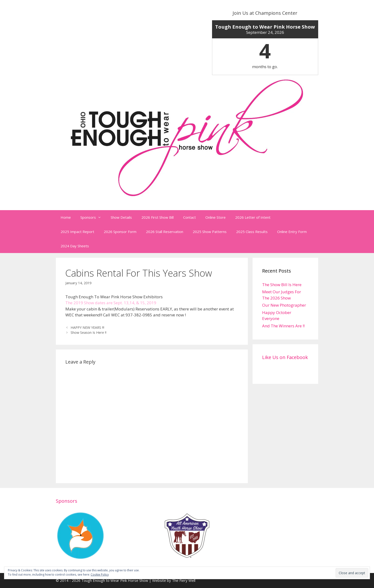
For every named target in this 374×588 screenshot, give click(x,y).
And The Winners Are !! (283, 326)
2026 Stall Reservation (165, 232)
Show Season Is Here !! (88, 332)
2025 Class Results (252, 232)
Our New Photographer (284, 305)
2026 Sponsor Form (120, 232)
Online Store (216, 217)
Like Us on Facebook (285, 357)
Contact (190, 217)
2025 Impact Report (77, 232)
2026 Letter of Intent (253, 217)
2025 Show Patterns (210, 232)
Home (66, 217)
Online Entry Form (292, 232)
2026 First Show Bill (158, 217)
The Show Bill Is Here (282, 285)
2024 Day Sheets (75, 246)
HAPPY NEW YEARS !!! (87, 327)
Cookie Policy (100, 575)
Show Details (121, 217)
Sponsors (93, 217)
